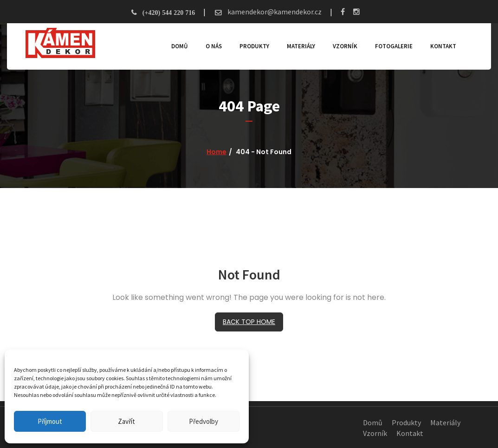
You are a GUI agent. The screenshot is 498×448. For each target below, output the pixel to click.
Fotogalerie (394, 46)
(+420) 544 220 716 (169, 13)
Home (217, 152)
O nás (214, 46)
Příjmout (50, 421)
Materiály (301, 46)
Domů (180, 46)
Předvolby (204, 421)
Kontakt (443, 46)
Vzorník (345, 46)
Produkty (254, 46)
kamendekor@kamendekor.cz (274, 12)
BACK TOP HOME (249, 322)
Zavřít (126, 421)
